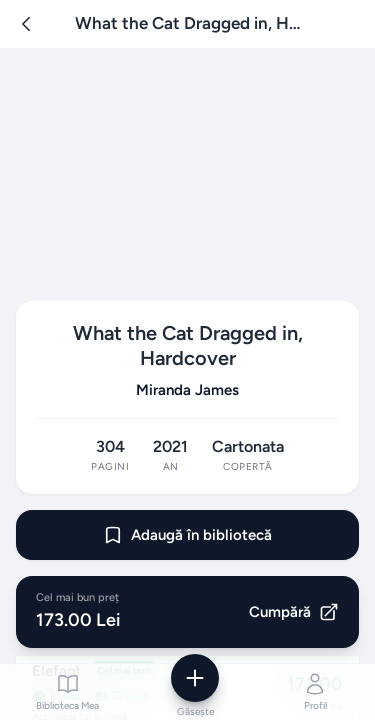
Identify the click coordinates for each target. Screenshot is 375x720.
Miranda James (187, 390)
